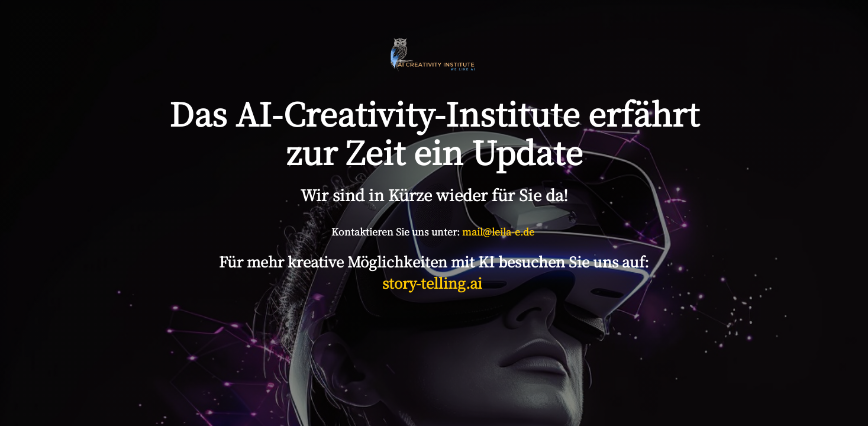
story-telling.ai (434, 283)
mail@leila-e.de (498, 232)
